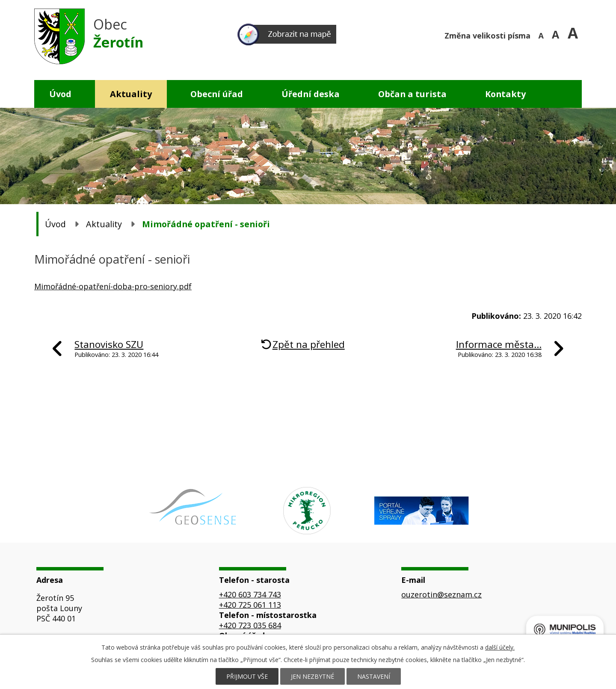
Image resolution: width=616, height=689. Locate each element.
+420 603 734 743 (250, 594)
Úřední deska (311, 94)
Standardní (558, 34)
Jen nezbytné (312, 676)
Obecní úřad (217, 94)
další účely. (500, 647)
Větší (575, 34)
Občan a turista (412, 94)
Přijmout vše (247, 676)
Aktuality (131, 94)
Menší (542, 34)
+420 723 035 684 (250, 625)
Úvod (60, 94)
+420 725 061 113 (250, 605)
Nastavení (374, 676)
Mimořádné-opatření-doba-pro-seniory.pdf (113, 286)
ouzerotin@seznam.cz (441, 594)
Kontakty (505, 94)
